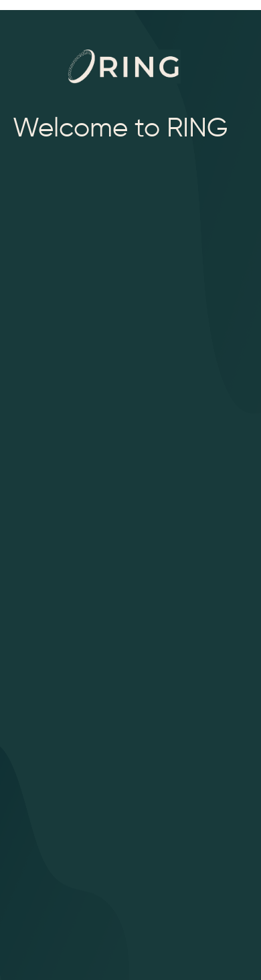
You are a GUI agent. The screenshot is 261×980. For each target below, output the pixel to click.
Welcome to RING (120, 125)
